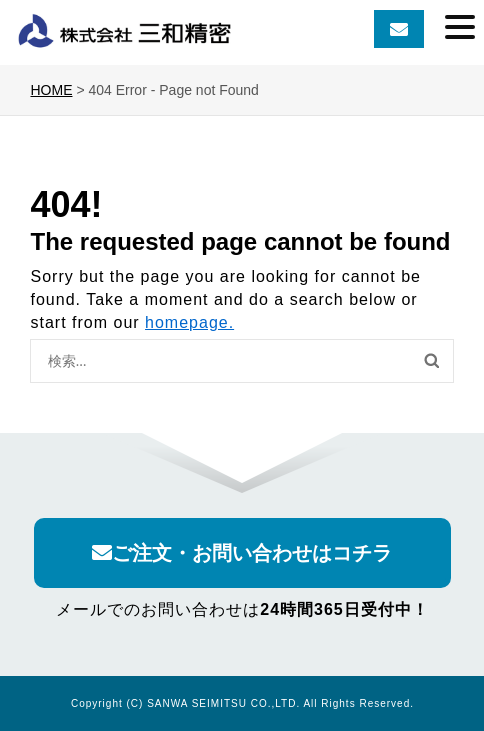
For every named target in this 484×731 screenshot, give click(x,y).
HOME (51, 90)
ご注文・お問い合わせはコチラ (242, 553)
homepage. (189, 322)
